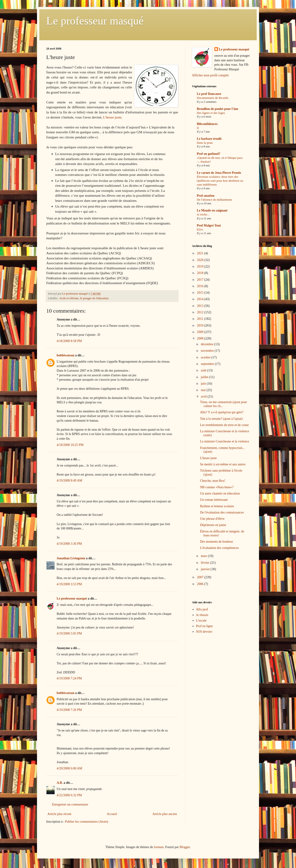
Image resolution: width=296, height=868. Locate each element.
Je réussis (202, 615)
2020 (201, 260)
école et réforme (69, 298)
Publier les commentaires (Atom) (86, 822)
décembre (207, 344)
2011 (201, 319)
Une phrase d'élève (212, 519)
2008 (201, 338)
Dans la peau (205, 143)
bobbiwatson (65, 355)
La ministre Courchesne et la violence (225, 441)
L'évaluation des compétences (219, 548)
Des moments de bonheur (217, 542)
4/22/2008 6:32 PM (69, 795)
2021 (201, 253)
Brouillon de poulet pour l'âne (217, 109)
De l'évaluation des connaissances (222, 512)
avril (204, 397)
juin (204, 384)
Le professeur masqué (95, 21)
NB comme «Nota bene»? (217, 487)
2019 (201, 266)
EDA (200, 229)
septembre (208, 364)
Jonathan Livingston (71, 558)
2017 (201, 280)
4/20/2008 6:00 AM (69, 768)
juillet (205, 377)
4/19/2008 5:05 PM (69, 633)
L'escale (201, 621)
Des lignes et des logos (211, 113)
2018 (201, 273)
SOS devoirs (204, 632)
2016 (201, 286)
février (205, 563)
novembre (208, 351)
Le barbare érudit (209, 139)
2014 (201, 299)
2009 (201, 332)
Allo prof (202, 609)
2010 (201, 325)
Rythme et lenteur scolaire (217, 506)
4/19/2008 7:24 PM (69, 678)
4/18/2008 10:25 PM (70, 445)
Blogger (185, 847)
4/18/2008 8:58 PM (69, 341)
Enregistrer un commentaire (70, 804)
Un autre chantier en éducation (220, 493)
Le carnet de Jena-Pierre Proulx (219, 173)
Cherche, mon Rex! (213, 481)
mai (204, 390)
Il (198, 128)
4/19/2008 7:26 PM (69, 710)
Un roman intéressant (214, 500)
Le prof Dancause (209, 94)
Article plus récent (59, 814)
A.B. (60, 783)
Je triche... (203, 214)
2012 (201, 312)
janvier (206, 569)
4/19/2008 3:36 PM (69, 544)
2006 (201, 584)
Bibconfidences (207, 124)
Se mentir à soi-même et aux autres (223, 464)
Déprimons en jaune (213, 525)
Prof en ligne (204, 626)
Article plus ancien (165, 814)
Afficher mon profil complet (210, 75)
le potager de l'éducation (94, 298)
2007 (201, 577)
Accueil (112, 814)
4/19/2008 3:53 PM (69, 584)
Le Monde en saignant (212, 210)
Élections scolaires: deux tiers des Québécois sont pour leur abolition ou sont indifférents (220, 181)
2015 (201, 293)
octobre (206, 357)
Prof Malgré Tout (209, 226)
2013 (201, 306)
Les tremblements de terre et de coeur (224, 425)
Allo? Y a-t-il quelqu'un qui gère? (222, 412)
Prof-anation (206, 196)
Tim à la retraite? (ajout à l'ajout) (221, 419)
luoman (159, 847)
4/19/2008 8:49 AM (69, 481)
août (204, 370)
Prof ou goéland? (209, 154)
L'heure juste (112, 117)
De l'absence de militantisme (214, 200)
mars (204, 556)
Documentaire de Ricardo (213, 98)
